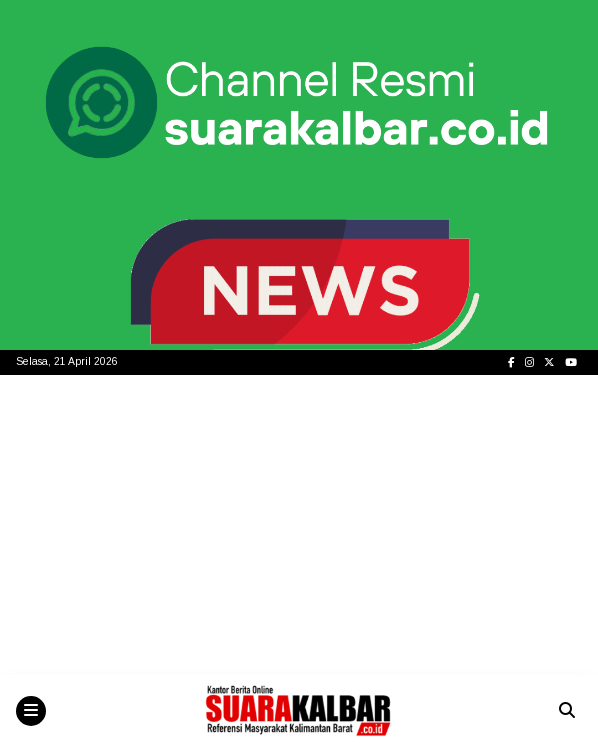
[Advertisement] (299, 525)
